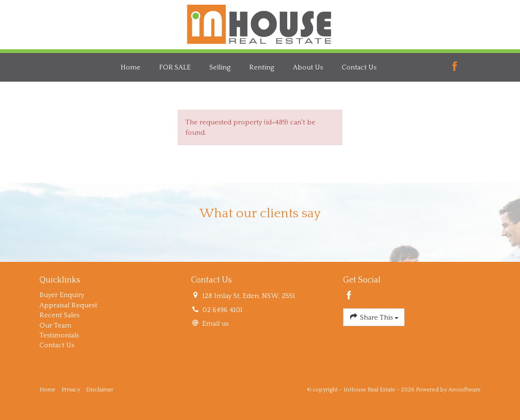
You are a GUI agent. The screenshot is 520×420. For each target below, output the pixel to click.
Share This (374, 317)
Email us (215, 324)
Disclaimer (100, 390)
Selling (220, 67)
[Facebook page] (455, 67)
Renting (262, 67)
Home (130, 67)
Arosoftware (464, 390)
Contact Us (359, 67)
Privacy (71, 390)
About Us (308, 67)
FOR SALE (175, 67)
